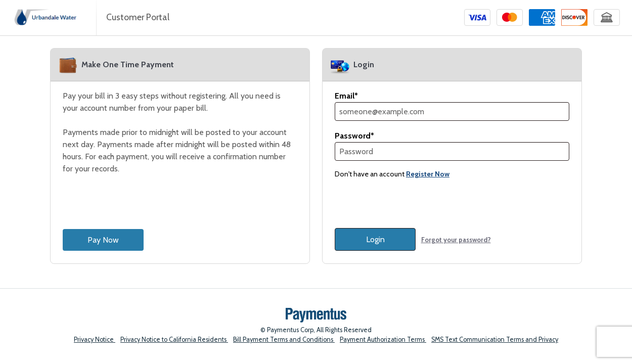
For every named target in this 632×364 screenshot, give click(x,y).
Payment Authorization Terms (383, 339)
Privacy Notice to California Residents (174, 339)
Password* (354, 136)
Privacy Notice (95, 339)
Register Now (428, 174)
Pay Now (103, 240)
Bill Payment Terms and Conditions (284, 339)
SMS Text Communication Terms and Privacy (495, 339)
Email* (346, 96)
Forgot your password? (456, 240)
